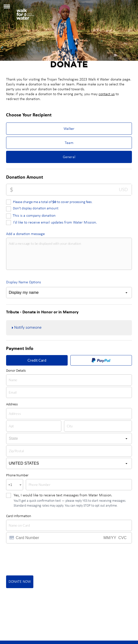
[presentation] (43, 559)
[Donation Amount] (72, 190)
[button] (7, 8)
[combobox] (15, 485)
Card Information (19, 516)
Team (69, 143)
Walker (69, 129)
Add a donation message (25, 234)
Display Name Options (23, 282)
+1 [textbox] (10, 485)
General (69, 157)
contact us (107, 94)
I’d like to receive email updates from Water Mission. (55, 223)
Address (12, 404)
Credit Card (37, 360)
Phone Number (17, 475)
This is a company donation (34, 216)
